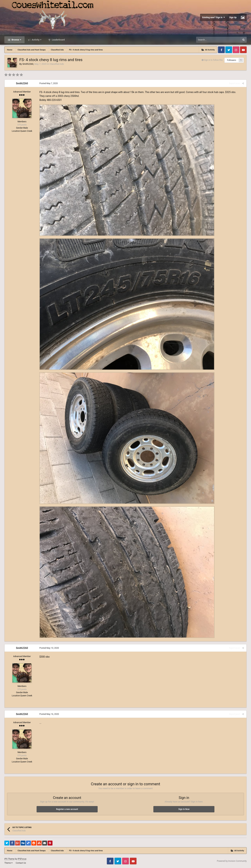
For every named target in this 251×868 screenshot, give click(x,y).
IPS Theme (9, 859)
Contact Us (21, 863)
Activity (36, 40)
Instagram (236, 50)
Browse (16, 40)
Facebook (221, 50)
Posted (49, 83)
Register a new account (67, 809)
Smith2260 (28, 64)
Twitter (229, 50)
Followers (232, 60)
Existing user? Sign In (214, 17)
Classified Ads (57, 64)
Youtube (243, 50)
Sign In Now (184, 809)
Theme (8, 863)
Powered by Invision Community (232, 861)
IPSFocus (22, 859)
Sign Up (233, 17)
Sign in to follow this (213, 60)
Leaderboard (58, 40)
